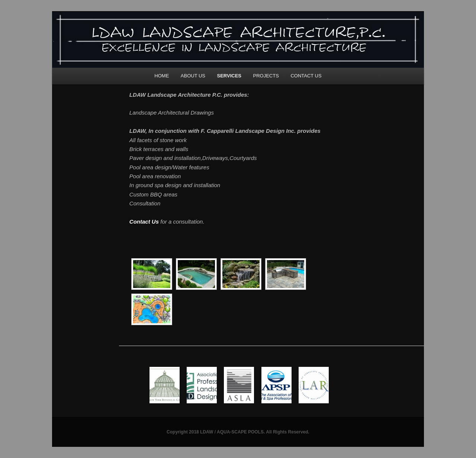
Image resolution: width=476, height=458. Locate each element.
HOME (162, 76)
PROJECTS (266, 76)
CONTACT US (306, 76)
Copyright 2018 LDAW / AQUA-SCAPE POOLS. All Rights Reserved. (238, 432)
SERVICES (229, 76)
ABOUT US (193, 76)
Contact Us (144, 222)
